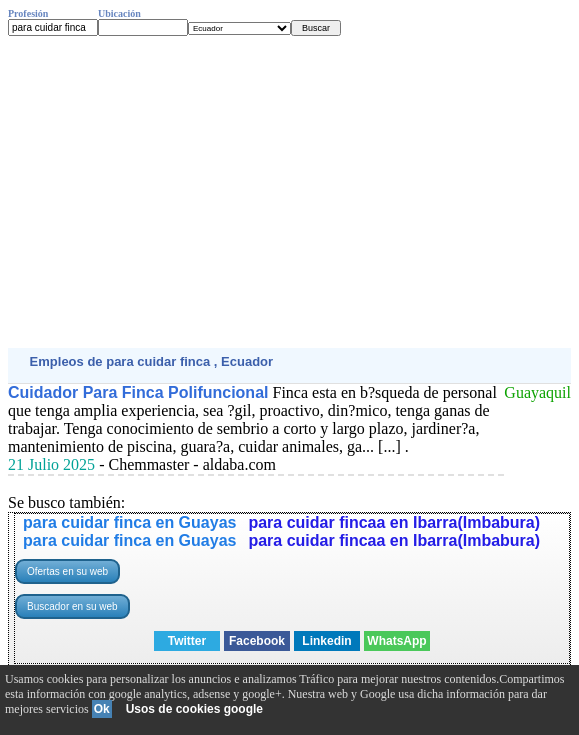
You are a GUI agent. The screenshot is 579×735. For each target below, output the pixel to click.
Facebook (257, 641)
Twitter (187, 641)
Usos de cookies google (194, 709)
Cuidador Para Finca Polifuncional (138, 392)
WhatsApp (396, 641)
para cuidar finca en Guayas (129, 522)
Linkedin (326, 641)
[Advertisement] (289, 192)
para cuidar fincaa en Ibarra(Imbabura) (394, 522)
